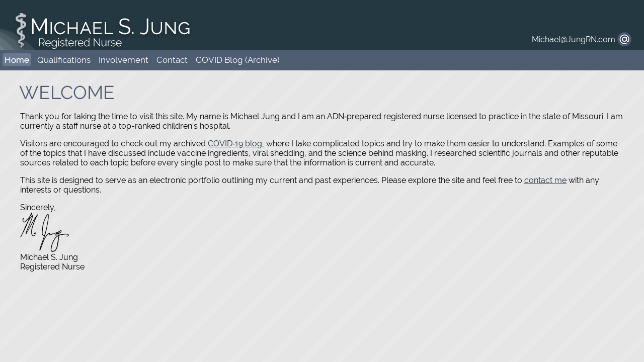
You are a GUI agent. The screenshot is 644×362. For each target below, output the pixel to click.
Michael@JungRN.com (574, 39)
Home (17, 60)
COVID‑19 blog (235, 144)
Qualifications (64, 60)
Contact (172, 60)
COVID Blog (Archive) (238, 60)
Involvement (124, 60)
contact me (545, 180)
